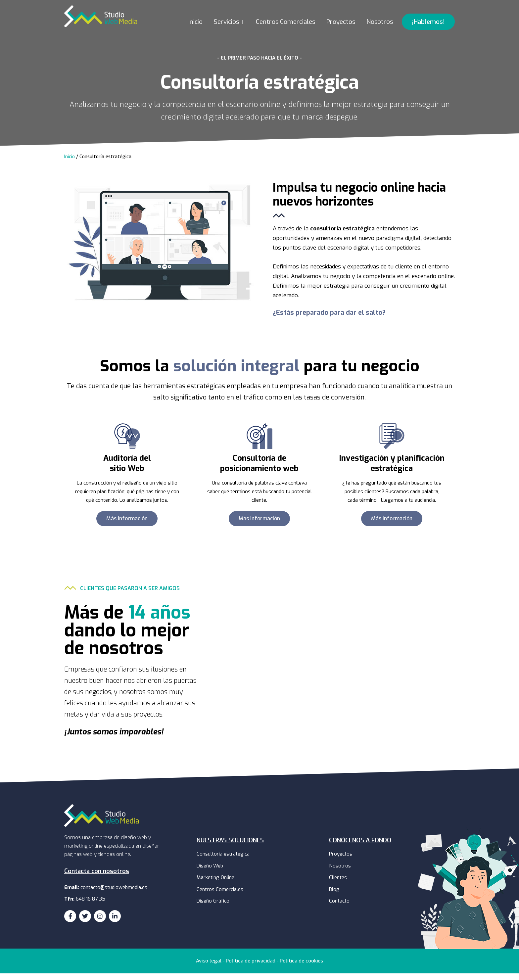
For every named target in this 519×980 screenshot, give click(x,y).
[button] (428, 28)
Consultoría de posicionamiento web (259, 470)
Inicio (70, 163)
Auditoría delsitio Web (127, 470)
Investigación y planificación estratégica (392, 470)
